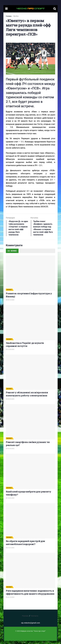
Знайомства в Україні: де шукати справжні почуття (25, 348)
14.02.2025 (10, 501)
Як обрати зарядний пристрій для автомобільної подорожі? (25, 546)
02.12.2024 (10, 600)
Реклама (25, 619)
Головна (9, 16)
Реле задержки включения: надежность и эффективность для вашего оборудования (30, 595)
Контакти (35, 619)
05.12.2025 (10, 303)
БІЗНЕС (9, 293)
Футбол (16, 16)
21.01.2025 (10, 551)
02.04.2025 (10, 452)
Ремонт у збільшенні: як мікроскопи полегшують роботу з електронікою (27, 397)
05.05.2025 (10, 402)
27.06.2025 (10, 353)
